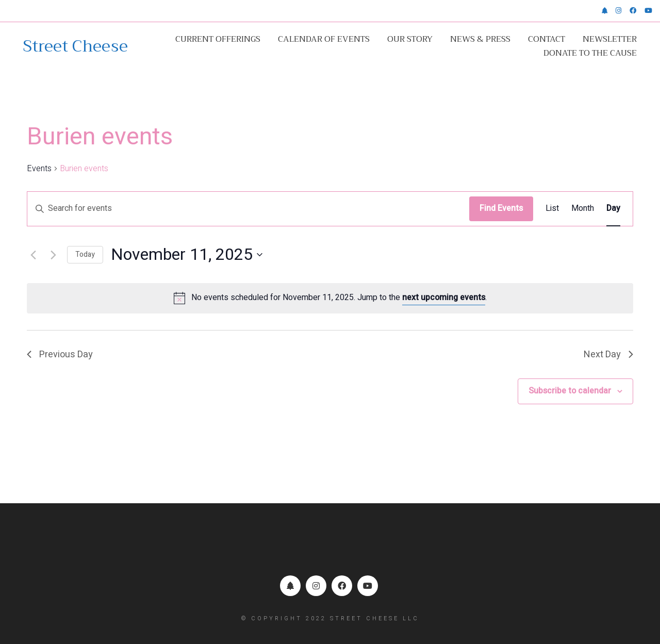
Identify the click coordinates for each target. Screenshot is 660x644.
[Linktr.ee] (290, 586)
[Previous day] (33, 255)
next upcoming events (444, 298)
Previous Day (60, 354)
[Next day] (53, 255)
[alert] (330, 298)
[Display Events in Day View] (613, 209)
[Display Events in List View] (552, 209)
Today (85, 254)
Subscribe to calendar (570, 391)
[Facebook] (342, 586)
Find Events (501, 208)
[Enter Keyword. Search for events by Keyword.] (248, 209)
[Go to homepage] (76, 46)
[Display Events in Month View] (583, 209)
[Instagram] (316, 586)
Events (39, 169)
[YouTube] (368, 586)
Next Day (608, 354)
